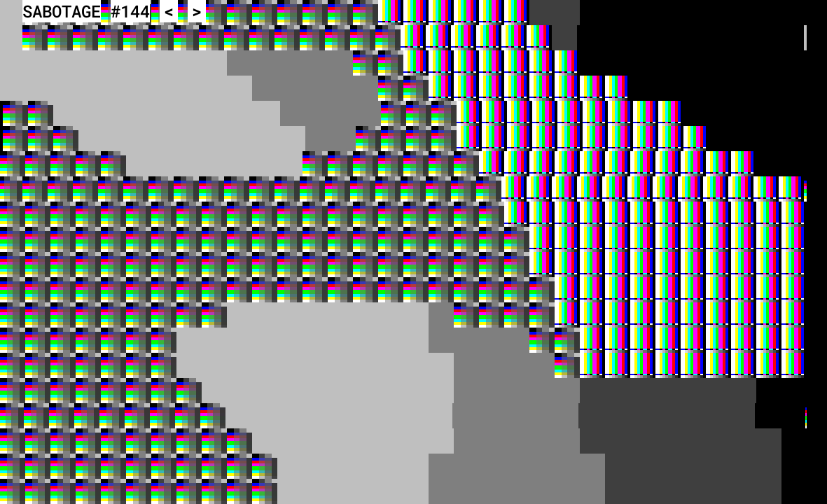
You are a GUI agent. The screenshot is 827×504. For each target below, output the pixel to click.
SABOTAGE (62, 11)
